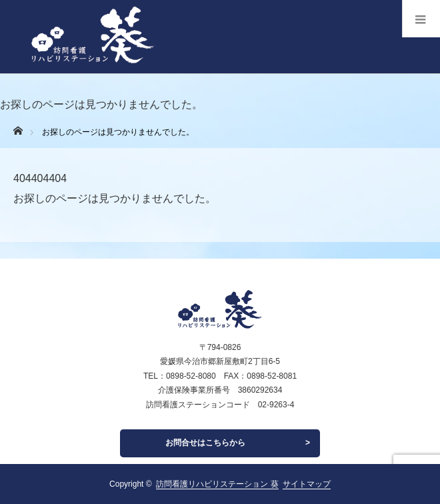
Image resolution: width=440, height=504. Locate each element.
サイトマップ (307, 484)
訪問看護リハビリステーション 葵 (217, 484)
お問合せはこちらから (205, 443)
